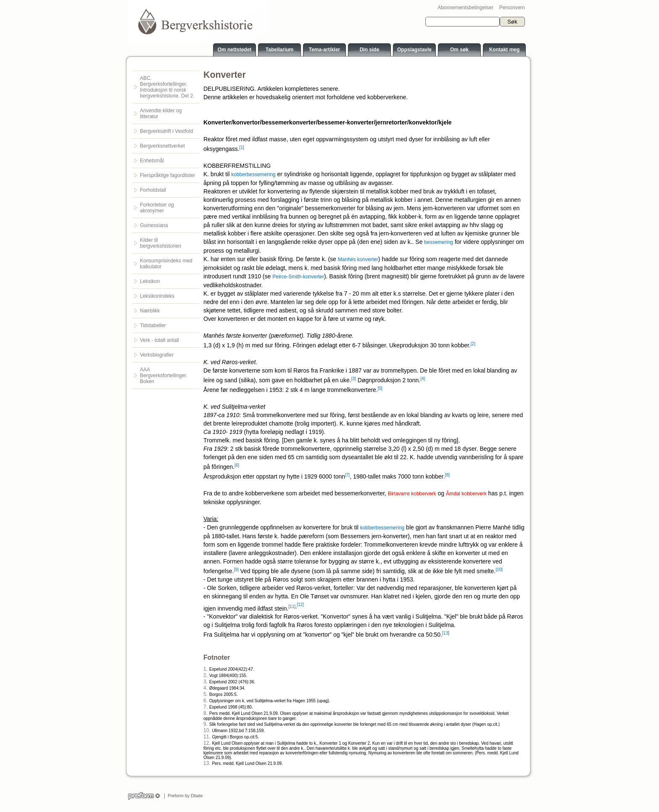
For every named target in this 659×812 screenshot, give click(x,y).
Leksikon (150, 281)
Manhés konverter (358, 259)
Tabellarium (279, 50)
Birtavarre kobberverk (412, 494)
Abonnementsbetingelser (465, 8)
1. (206, 669)
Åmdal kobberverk (466, 494)
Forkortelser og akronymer (157, 208)
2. (206, 675)
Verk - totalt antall (159, 340)
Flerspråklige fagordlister (167, 175)
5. (206, 694)
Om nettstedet (235, 50)
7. (206, 707)
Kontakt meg (505, 50)
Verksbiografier (157, 355)
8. (206, 713)
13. (207, 763)
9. (206, 724)
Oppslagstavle (414, 50)
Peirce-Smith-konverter (298, 277)
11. (207, 737)
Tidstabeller (153, 325)
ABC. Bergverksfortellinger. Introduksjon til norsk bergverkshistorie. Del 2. (167, 87)
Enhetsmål (152, 161)
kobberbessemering (253, 175)
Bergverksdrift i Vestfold (166, 131)
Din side (370, 50)
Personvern (512, 8)
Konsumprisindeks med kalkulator (166, 264)
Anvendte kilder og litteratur (161, 114)
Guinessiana (154, 225)
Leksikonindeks (157, 296)
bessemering (439, 242)
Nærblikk (150, 311)
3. (206, 682)
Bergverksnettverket (162, 146)
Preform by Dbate (184, 796)
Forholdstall (153, 190)
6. (206, 701)
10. (207, 730)
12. (207, 743)
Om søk (459, 50)
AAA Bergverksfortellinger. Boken (164, 376)
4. (206, 688)
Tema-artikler (324, 50)
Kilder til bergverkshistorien (161, 243)
